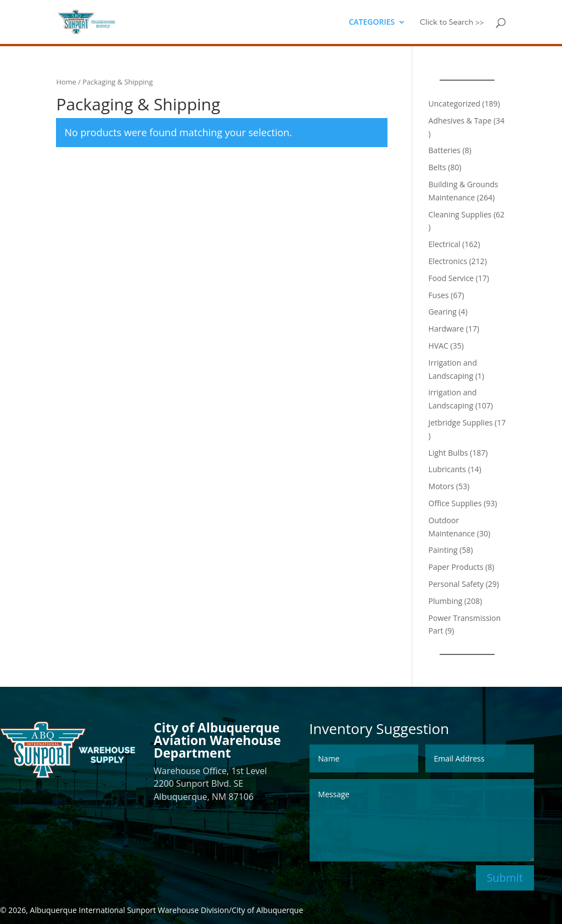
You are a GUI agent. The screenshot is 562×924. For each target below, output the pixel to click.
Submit (505, 878)
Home (66, 82)
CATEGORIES (372, 23)
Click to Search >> (452, 23)
